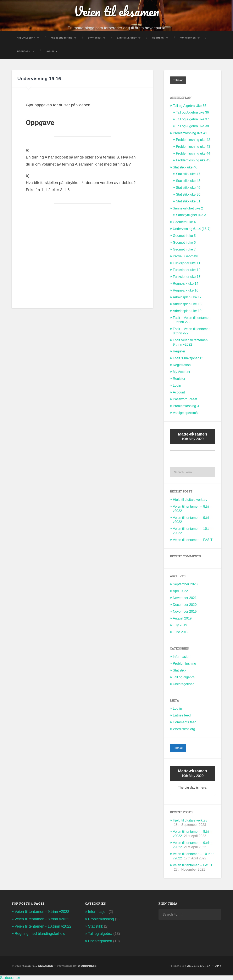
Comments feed (185, 722)
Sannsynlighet (127, 38)
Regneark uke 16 (186, 290)
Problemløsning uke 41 (190, 133)
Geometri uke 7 (184, 249)
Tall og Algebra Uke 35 (190, 106)
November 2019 (185, 611)
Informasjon (182, 657)
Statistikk (95, 38)
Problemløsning (62, 38)
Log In (50, 51)
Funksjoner (188, 38)
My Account (181, 372)
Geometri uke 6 (184, 242)
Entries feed (182, 715)
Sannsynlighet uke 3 (191, 215)
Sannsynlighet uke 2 (188, 208)
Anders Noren (199, 966)
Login (177, 385)
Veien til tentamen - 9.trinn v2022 (42, 912)
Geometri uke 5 (184, 236)
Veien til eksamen (116, 11)
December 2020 (185, 605)
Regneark (24, 51)
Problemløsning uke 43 (193, 146)
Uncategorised (184, 684)
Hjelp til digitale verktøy (190, 499)
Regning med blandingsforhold (40, 934)
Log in (177, 708)
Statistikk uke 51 (188, 201)
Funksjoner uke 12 (187, 270)
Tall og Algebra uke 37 (192, 119)
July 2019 (180, 625)
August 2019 (182, 618)
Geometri (158, 38)
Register (179, 351)
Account (179, 392)
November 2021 (185, 598)
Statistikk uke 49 (188, 188)
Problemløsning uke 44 (193, 153)
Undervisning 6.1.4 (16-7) (192, 229)
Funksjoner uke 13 (187, 277)
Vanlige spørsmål (186, 413)
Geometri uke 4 (184, 222)
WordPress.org (184, 729)
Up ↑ (218, 966)
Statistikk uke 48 (188, 181)
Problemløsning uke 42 (193, 140)
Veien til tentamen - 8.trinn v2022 (42, 919)
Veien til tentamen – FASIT (193, 540)
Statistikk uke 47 (188, 174)
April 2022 (180, 591)
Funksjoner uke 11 (187, 263)
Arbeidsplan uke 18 (187, 304)
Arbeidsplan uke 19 (187, 311)
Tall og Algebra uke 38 (192, 126)
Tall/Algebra (26, 38)
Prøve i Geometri (185, 256)
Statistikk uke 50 (188, 194)
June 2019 (181, 632)
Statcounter (10, 978)
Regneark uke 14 (186, 283)
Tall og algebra (184, 677)
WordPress (87, 966)
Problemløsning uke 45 (193, 160)
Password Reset (185, 399)
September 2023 (185, 584)
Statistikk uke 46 (185, 167)
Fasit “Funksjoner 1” (188, 358)
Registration (182, 365)
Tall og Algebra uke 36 (192, 112)
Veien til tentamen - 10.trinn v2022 (43, 926)
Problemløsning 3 (186, 406)
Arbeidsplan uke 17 (187, 297)
